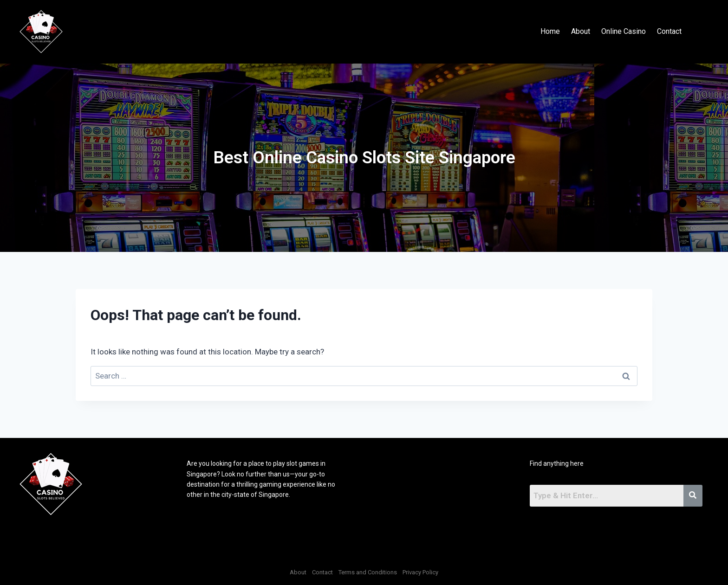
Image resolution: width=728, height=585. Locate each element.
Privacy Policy (420, 572)
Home (550, 31)
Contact (669, 31)
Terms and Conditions (368, 572)
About (581, 31)
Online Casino (624, 31)
